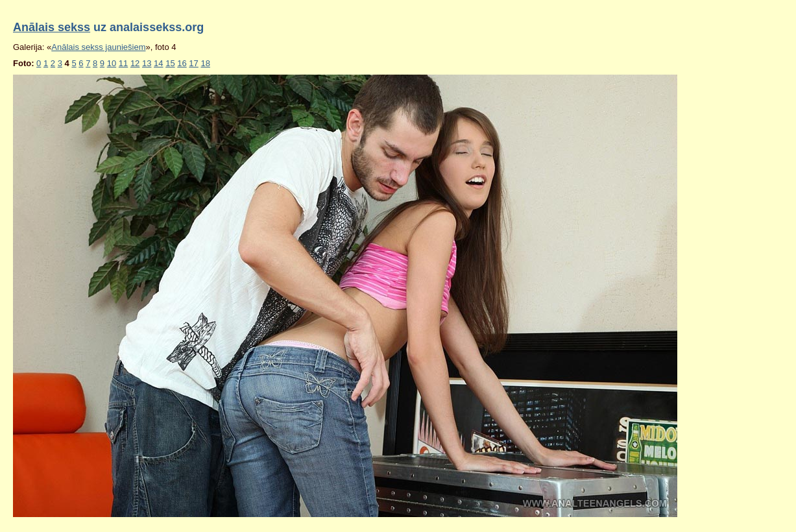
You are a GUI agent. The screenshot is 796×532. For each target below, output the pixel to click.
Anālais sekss (52, 27)
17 (193, 63)
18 (205, 63)
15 (170, 63)
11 (123, 63)
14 (158, 63)
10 (112, 63)
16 (182, 63)
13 (147, 63)
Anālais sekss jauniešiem (98, 47)
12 (135, 63)
